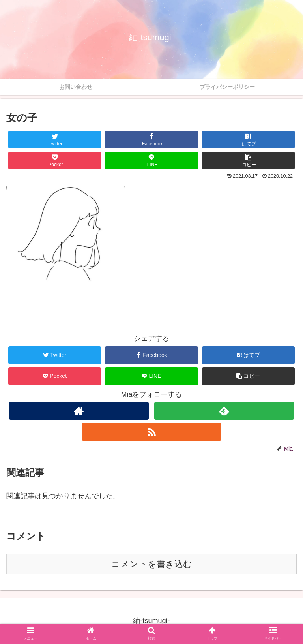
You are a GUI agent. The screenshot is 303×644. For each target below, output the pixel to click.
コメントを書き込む (152, 564)
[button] (249, 161)
